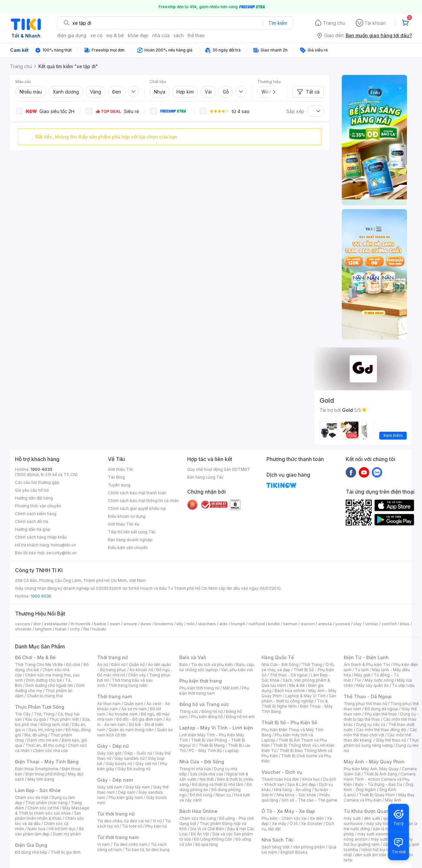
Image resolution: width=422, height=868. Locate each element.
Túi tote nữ (132, 826)
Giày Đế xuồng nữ (134, 769)
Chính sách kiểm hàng (36, 514)
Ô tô (294, 824)
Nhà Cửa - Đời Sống (202, 762)
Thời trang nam (114, 696)
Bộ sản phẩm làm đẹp (49, 831)
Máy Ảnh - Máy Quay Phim (374, 762)
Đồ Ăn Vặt (200, 834)
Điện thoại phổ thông (45, 774)
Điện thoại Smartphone (37, 769)
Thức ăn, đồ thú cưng (45, 745)
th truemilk (81, 624)
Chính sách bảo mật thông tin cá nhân (143, 501)
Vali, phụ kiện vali (237, 670)
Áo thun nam (109, 704)
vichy (75, 629)
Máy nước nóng (379, 680)
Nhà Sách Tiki (278, 840)
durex (146, 624)
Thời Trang (312, 665)
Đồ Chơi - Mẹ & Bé (35, 657)
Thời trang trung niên (128, 685)
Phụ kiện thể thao (381, 714)
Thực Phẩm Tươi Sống (40, 707)
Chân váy (137, 675)
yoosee (343, 624)
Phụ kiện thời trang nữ (199, 688)
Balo (184, 665)
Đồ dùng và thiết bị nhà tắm (218, 784)
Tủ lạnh (362, 670)
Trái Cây (23, 714)
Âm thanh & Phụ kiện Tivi (367, 665)
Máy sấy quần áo (373, 685)
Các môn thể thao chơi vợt (380, 732)
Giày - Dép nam (115, 780)
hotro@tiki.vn (63, 545)
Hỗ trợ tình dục (62, 829)
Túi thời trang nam (118, 837)
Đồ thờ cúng (201, 795)
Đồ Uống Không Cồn (213, 839)
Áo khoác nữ (141, 670)
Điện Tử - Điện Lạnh (366, 657)
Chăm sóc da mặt (32, 797)
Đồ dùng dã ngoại (381, 709)
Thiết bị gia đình (66, 852)
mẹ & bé (115, 35)
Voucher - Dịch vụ (282, 772)
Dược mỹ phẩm (67, 834)
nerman (290, 624)
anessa (325, 624)
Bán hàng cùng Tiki (205, 477)
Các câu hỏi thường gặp (37, 482)
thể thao (196, 35)
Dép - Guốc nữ (138, 753)
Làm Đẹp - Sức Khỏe (38, 790)
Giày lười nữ (146, 764)
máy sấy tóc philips (384, 824)
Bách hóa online (290, 691)
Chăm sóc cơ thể (43, 808)
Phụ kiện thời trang (201, 681)
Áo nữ (103, 665)
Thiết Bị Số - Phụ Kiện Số (289, 723)
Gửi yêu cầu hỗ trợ (32, 490)
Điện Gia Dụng (31, 845)
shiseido (23, 629)
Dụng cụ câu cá (371, 724)
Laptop (232, 751)
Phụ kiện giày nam (126, 797)
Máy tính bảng (41, 779)
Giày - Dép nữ (113, 746)
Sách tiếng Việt (276, 847)
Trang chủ (334, 23)
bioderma (164, 624)
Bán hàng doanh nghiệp (130, 540)
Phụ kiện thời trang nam (214, 691)
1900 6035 (41, 596)
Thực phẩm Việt (64, 719)
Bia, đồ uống (36, 735)
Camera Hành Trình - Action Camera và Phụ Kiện (380, 779)
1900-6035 (42, 469)
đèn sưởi (372, 818)
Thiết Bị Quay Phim (377, 795)
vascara (23, 624)
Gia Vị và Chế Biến (207, 829)
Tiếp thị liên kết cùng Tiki (132, 532)
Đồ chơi (73, 665)
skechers (207, 624)
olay (358, 624)
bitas (405, 624)
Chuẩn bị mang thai (45, 696)
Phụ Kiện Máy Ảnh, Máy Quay (371, 769)
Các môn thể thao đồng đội (381, 730)
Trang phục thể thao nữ (365, 704)
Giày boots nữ (119, 764)
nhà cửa (161, 35)
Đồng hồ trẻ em (240, 717)
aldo (223, 624)
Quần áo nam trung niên (131, 730)
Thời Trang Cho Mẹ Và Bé (39, 665)
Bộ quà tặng (207, 844)
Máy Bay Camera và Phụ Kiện (379, 797)
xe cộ (96, 35)
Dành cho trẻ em (43, 740)
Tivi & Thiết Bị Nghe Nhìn (295, 704)
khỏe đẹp (138, 35)
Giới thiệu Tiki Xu (124, 524)
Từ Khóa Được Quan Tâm (372, 811)
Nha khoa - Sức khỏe (296, 795)
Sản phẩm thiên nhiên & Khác (48, 816)
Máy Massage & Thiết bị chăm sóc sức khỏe (52, 810)
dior (37, 624)
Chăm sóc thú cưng (198, 818)
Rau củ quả (36, 719)
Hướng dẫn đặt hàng (34, 498)
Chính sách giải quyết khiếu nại (137, 508)
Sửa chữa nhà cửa (207, 774)
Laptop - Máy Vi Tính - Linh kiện (216, 728)
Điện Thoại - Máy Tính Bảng (47, 762)
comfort (389, 624)
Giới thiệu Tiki (121, 469)
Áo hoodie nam (123, 714)
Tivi (358, 680)
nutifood (257, 624)
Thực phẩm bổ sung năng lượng (381, 743)
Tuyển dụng (119, 485)
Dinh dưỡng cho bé (44, 680)
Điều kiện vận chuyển (128, 548)
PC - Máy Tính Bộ (205, 751)
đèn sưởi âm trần (371, 855)
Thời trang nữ (113, 657)
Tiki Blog (116, 477)
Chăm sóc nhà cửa (50, 751)
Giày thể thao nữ (391, 740)
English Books (294, 852)
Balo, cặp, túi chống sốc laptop (217, 667)
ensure (130, 624)
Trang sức (189, 711)
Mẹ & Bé (297, 685)
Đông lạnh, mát (55, 724)
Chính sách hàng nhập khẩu (41, 537)
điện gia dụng (72, 35)
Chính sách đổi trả (32, 521)
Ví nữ (157, 821)
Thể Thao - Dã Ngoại (368, 696)
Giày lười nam (110, 787)
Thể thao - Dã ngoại (289, 675)
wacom (308, 624)
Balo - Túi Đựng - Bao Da (379, 784)
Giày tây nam (138, 787)
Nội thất (207, 779)
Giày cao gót (109, 753)
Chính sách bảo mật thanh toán (137, 493)
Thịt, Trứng (44, 714)
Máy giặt (362, 675)
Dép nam (127, 792)
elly (180, 624)
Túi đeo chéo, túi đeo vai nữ (123, 821)
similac (372, 624)
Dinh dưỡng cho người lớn (49, 685)
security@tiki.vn (61, 553)
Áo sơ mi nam (134, 709)
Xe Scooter (312, 824)
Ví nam (104, 844)
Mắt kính (231, 688)
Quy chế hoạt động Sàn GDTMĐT (219, 469)
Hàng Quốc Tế (278, 657)
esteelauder (56, 624)
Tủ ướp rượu (403, 685)
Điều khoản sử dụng (127, 516)
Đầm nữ (118, 665)
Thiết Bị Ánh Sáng (381, 774)
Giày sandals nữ (129, 758)
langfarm (43, 629)
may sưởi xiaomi (373, 834)
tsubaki (99, 629)
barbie (100, 624)
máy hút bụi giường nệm (378, 842)
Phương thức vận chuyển (38, 506)
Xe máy (279, 824)
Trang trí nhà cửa (195, 769)
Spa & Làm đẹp (301, 784)
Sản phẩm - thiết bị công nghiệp (299, 698)
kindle (274, 624)
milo (191, 624)
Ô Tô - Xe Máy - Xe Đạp (288, 811)
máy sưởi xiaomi (386, 839)
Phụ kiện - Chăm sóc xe (284, 818)
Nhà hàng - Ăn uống (293, 790)
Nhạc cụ (223, 795)
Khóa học (311, 779)
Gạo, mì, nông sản (45, 730)
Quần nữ (137, 665)
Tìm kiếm (278, 23)
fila (86, 629)
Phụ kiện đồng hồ (207, 717)
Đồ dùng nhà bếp (31, 852)
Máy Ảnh (393, 800)
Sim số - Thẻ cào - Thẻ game (309, 800)
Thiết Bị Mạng (212, 745)
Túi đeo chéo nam (130, 844)
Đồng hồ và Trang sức (204, 704)
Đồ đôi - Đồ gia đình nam (139, 719)
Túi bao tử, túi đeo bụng (147, 850)
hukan (61, 629)
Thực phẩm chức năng (46, 803)
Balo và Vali (193, 657)
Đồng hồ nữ (212, 711)
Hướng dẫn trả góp (33, 529)
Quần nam (134, 704)
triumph (238, 624)
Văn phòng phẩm (309, 847)
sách (179, 35)
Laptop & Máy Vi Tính (306, 696)
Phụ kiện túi (156, 826)
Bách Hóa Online (198, 811)
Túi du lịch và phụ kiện (212, 665)
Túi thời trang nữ (116, 814)
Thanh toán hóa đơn (280, 779)
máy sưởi (352, 818)
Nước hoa (36, 829)
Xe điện (317, 818)
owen (115, 624)
